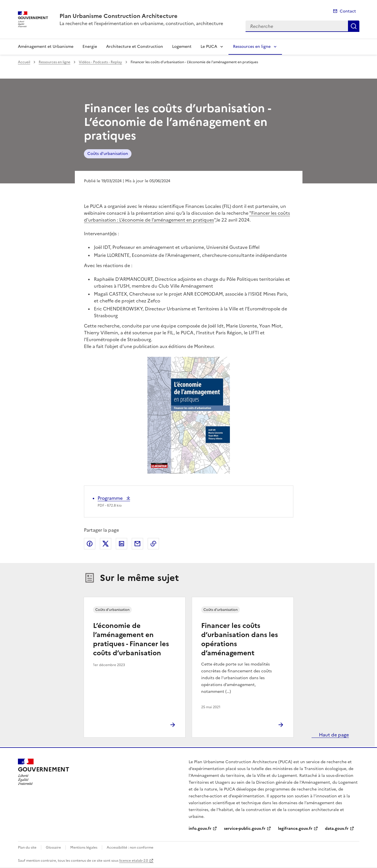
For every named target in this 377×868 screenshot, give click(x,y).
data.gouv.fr (337, 829)
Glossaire (53, 847)
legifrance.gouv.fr (295, 829)
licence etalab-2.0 (134, 861)
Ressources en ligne (252, 47)
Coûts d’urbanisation (108, 154)
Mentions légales (84, 847)
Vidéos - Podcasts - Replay (100, 62)
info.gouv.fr (200, 829)
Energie (90, 47)
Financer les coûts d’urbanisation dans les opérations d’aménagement (240, 639)
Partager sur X (106, 544)
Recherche (354, 26)
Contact (348, 11)
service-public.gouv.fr (245, 829)
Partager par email (137, 544)
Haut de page (333, 735)
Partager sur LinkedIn (121, 544)
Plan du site (27, 847)
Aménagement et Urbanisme (46, 47)
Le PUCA (209, 47)
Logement (182, 47)
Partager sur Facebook (90, 544)
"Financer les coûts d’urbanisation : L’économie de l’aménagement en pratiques (187, 216)
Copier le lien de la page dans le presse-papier (153, 544)
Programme (111, 498)
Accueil (24, 62)
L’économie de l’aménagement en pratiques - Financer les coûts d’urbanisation (131, 639)
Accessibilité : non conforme (130, 847)
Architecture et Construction (135, 47)
